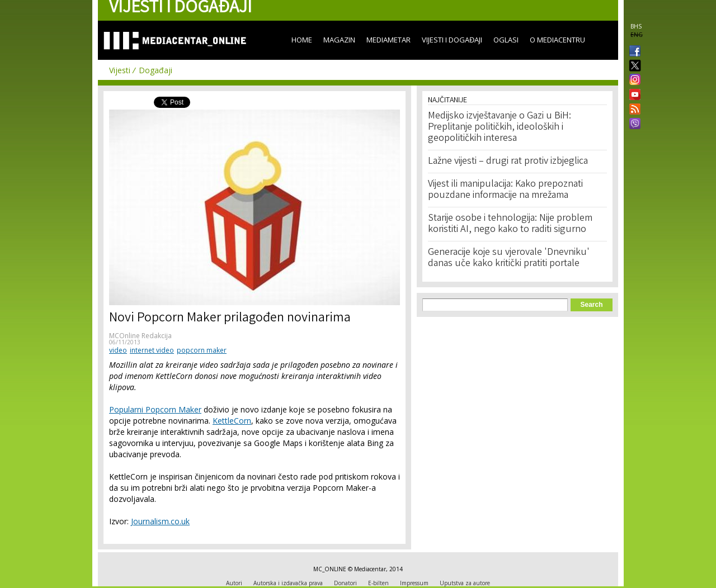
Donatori (345, 583)
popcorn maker (202, 350)
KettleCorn (232, 421)
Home (302, 40)
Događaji (156, 70)
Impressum (414, 583)
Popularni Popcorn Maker (155, 409)
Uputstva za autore (465, 583)
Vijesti (120, 70)
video (118, 350)
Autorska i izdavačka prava (288, 583)
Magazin (339, 40)
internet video (152, 350)
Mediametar (388, 40)
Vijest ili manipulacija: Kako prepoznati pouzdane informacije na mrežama (505, 190)
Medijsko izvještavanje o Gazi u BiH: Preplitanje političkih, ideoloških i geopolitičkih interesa (500, 127)
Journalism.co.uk (160, 521)
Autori (234, 583)
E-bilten (378, 583)
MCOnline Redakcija (140, 336)
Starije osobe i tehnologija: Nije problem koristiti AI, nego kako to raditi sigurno (510, 224)
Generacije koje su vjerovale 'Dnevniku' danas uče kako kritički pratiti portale (509, 258)
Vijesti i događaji (452, 40)
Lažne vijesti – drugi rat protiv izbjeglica (508, 162)
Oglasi (506, 40)
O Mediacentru (557, 40)
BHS (636, 26)
